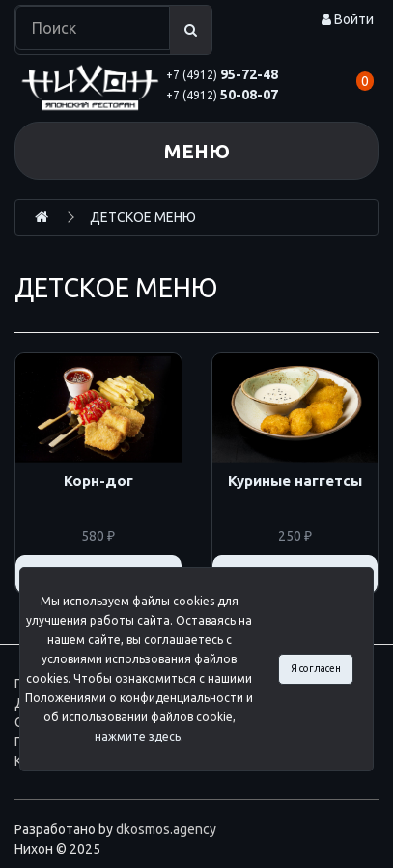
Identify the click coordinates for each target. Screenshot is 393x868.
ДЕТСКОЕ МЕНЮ (143, 217)
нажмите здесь (138, 736)
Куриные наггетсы (295, 481)
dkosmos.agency (166, 829)
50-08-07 (222, 95)
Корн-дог (98, 481)
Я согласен (316, 668)
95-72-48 (222, 74)
